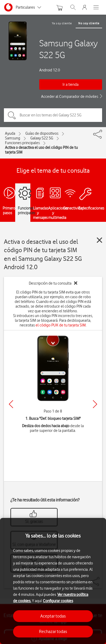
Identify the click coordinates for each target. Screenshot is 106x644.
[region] (53, 581)
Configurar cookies (58, 601)
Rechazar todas (53, 631)
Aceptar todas (53, 616)
